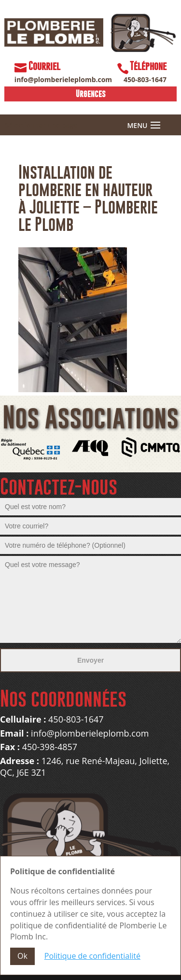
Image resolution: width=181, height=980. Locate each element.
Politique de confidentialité (92, 956)
